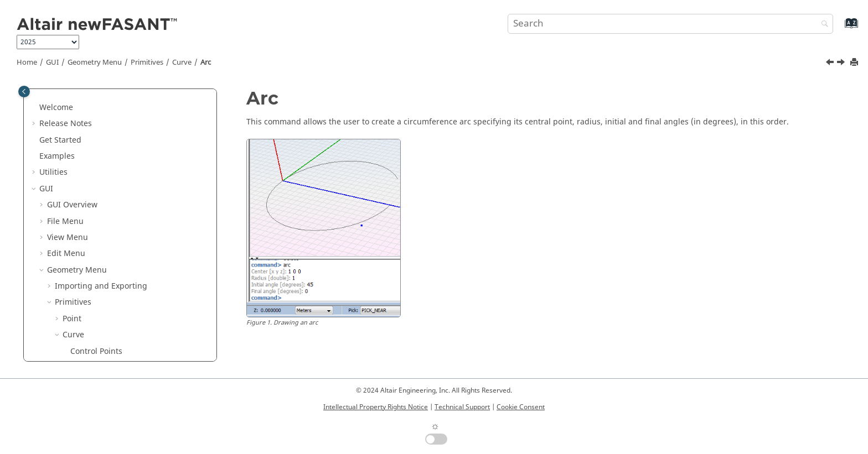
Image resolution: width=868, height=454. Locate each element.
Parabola (87, 296)
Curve (182, 62)
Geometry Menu (95, 62)
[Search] (822, 25)
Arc (206, 62)
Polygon (85, 166)
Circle (81, 247)
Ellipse (82, 280)
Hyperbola (89, 313)
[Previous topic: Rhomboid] (831, 64)
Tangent (86, 101)
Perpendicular (97, 118)
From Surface (95, 345)
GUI (52, 62)
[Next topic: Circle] (842, 64)
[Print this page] (855, 63)
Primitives (147, 62)
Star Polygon (94, 199)
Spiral (81, 329)
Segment (87, 134)
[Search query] (670, 24)
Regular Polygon (101, 183)
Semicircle (89, 264)
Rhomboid (89, 215)
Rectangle (89, 150)
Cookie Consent (521, 407)
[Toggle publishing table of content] (24, 92)
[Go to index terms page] (839, 28)
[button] (66, 102)
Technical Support (462, 407)
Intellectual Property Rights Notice (376, 407)
